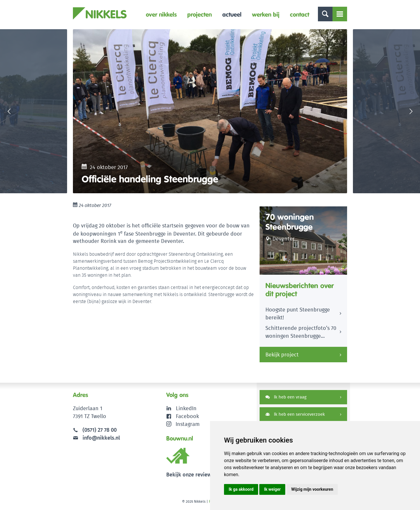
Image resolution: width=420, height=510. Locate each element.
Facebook (187, 416)
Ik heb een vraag (286, 397)
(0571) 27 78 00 (100, 430)
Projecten (199, 14)
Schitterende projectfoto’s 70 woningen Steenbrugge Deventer (301, 333)
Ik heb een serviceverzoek (295, 414)
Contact (300, 14)
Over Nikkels (161, 14)
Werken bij (266, 14)
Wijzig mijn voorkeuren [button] (312, 489)
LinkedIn (186, 408)
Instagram (183, 424)
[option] (210, 111)
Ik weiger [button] (272, 489)
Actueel (232, 14)
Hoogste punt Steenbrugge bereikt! (298, 314)
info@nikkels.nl (96, 438)
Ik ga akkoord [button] (241, 489)
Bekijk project (282, 355)
